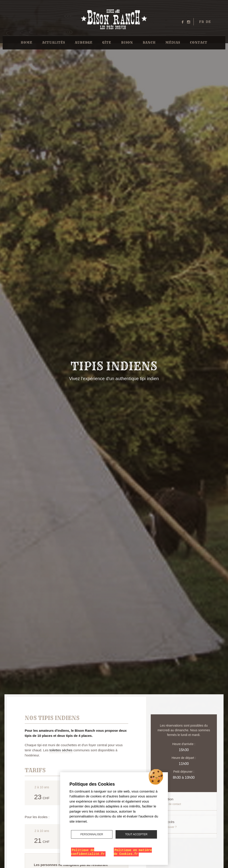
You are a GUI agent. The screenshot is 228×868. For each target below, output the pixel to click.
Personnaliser (92, 834)
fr (202, 22)
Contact (199, 43)
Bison (127, 43)
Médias (173, 43)
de (208, 22)
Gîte (107, 43)
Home (26, 43)
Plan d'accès (181, 825)
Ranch (149, 43)
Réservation (181, 802)
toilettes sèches (61, 750)
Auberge (84, 43)
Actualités (54, 43)
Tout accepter (136, 834)
